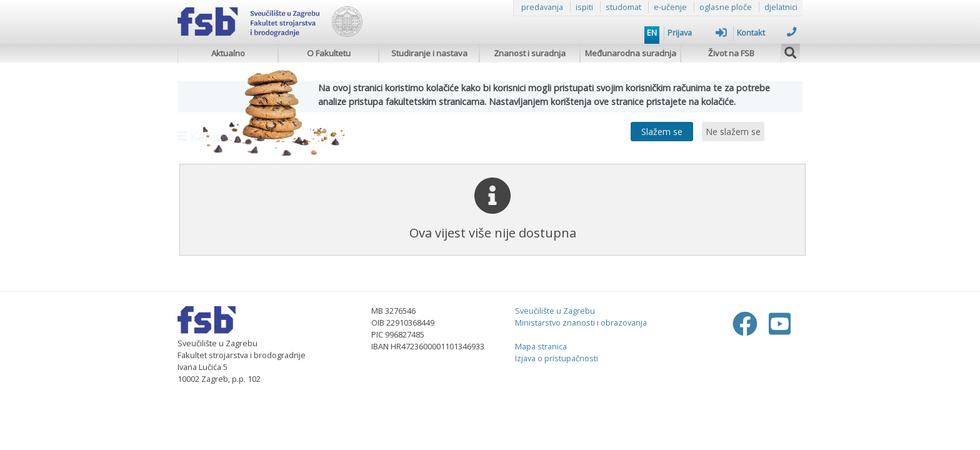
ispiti (584, 7)
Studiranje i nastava (429, 53)
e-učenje (670, 7)
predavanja (542, 7)
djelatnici (781, 7)
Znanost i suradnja (530, 53)
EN (652, 32)
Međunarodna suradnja (631, 53)
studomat (623, 7)
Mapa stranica (541, 346)
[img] (791, 51)
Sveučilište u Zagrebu (555, 311)
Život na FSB (731, 53)
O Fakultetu (329, 53)
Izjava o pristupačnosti (557, 358)
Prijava (697, 32)
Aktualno (228, 53)
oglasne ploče (726, 7)
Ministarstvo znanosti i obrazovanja (581, 322)
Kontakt (767, 32)
